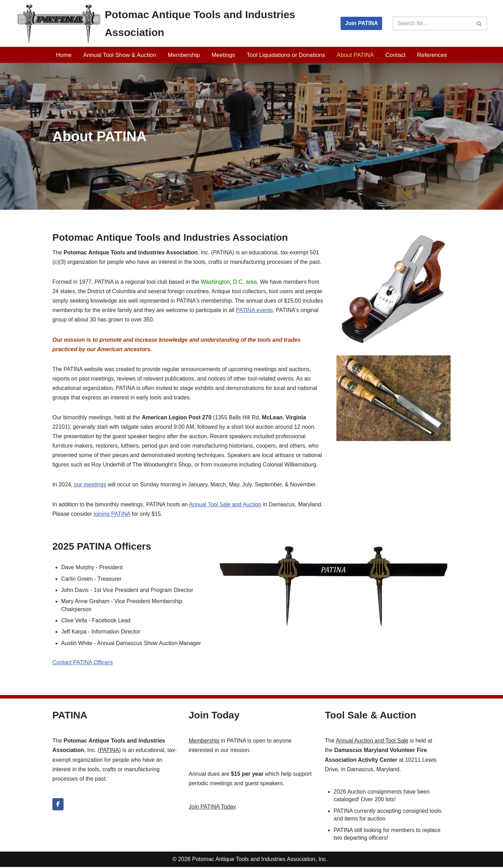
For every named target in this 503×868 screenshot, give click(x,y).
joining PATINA (112, 515)
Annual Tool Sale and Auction (226, 505)
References (432, 55)
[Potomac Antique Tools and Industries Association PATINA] (171, 23)
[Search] (432, 23)
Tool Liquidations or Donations (286, 55)
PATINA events (255, 310)
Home (64, 55)
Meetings (223, 55)
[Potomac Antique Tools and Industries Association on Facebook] (58, 806)
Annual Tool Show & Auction (119, 55)
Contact (396, 55)
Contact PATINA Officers (83, 664)
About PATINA (355, 55)
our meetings (90, 486)
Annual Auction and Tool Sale (372, 742)
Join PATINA (361, 23)
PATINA (109, 751)
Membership (184, 55)
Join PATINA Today (212, 808)
